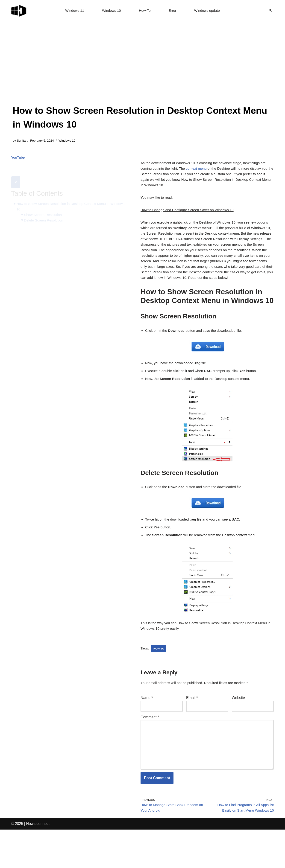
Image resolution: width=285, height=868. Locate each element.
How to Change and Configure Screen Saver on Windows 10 (190, 216)
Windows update (209, 10)
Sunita (22, 141)
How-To (145, 10)
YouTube (19, 158)
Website (238, 727)
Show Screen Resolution (45, 205)
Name (147, 727)
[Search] (270, 10)
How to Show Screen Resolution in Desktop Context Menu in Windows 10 (66, 197)
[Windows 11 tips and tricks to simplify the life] (19, 10)
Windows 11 (72, 10)
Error (173, 10)
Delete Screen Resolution (45, 211)
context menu (206, 171)
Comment (150, 747)
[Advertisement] (142, 69)
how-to (160, 677)
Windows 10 (110, 10)
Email (192, 727)
